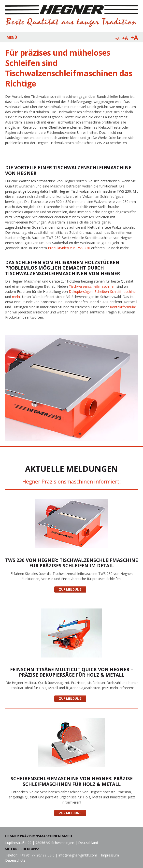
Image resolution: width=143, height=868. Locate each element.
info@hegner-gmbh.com (78, 855)
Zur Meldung (70, 589)
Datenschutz (15, 860)
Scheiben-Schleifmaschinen (116, 291)
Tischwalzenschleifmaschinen (92, 286)
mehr (16, 297)
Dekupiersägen (81, 291)
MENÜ (12, 37)
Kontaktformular (123, 307)
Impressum (110, 855)
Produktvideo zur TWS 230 (69, 248)
